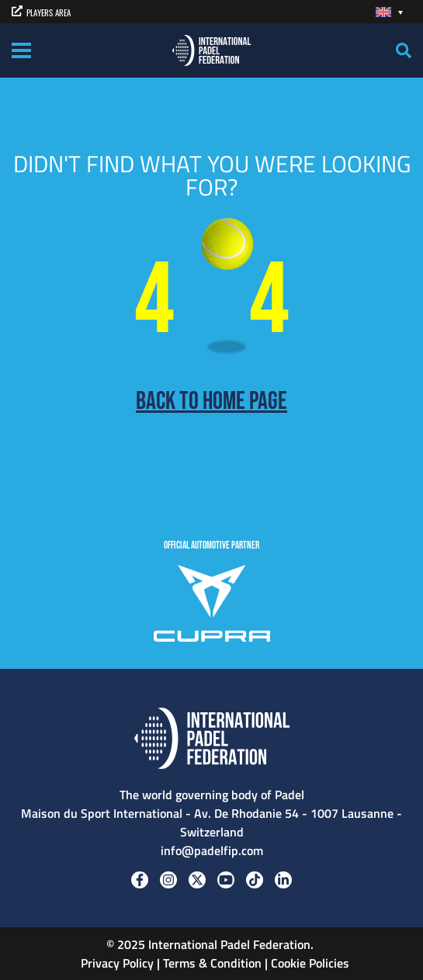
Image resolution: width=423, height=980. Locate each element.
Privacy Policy (116, 963)
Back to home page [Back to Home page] (211, 402)
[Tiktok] (255, 880)
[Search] (404, 50)
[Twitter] (197, 880)
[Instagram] (168, 880)
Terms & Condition (212, 963)
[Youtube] (226, 880)
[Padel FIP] (211, 49)
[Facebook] (140, 880)
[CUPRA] (212, 606)
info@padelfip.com (212, 850)
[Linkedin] (283, 880)
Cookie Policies (310, 963)
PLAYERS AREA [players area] (41, 12)
